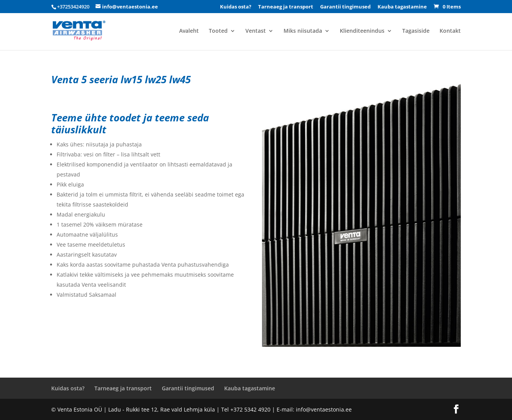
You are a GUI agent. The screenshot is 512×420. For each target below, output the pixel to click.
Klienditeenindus (362, 31)
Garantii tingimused (345, 7)
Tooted (218, 31)
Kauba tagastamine (402, 7)
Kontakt (450, 31)
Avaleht (189, 31)
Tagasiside (416, 31)
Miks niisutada (303, 31)
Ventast (256, 31)
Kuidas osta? (236, 7)
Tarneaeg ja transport (286, 7)
